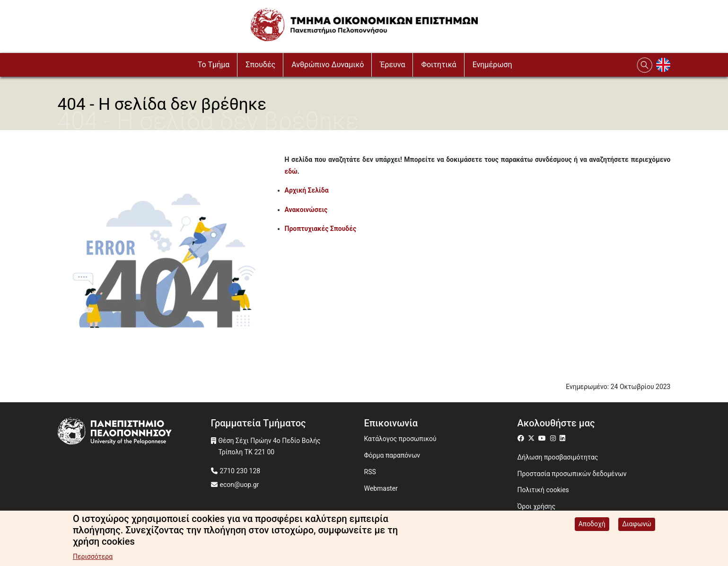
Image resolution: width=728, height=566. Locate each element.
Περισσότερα (93, 558)
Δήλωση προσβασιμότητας (558, 457)
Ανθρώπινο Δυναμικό (328, 65)
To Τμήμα (214, 65)
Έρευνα (392, 65)
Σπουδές (260, 65)
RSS (370, 472)
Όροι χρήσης (537, 506)
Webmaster (381, 488)
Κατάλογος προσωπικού (400, 439)
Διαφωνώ (637, 526)
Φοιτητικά (439, 65)
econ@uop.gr (240, 485)
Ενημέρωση (492, 65)
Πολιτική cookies (543, 490)
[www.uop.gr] (134, 432)
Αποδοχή (592, 526)
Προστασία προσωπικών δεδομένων (572, 474)
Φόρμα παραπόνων (392, 455)
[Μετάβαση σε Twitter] (532, 438)
